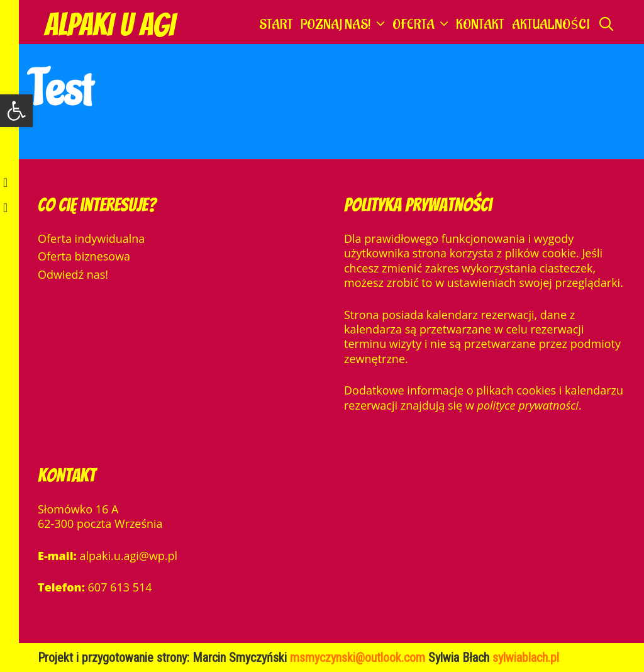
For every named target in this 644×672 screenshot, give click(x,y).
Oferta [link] (422, 25)
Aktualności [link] (551, 25)
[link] (16, 111)
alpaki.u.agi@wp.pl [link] (128, 556)
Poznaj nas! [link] (345, 25)
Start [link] (276, 25)
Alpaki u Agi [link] (109, 25)
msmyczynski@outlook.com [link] (359, 658)
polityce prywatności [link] (528, 405)
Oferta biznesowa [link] (84, 256)
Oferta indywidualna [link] (91, 238)
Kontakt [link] (480, 25)
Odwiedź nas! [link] (73, 274)
